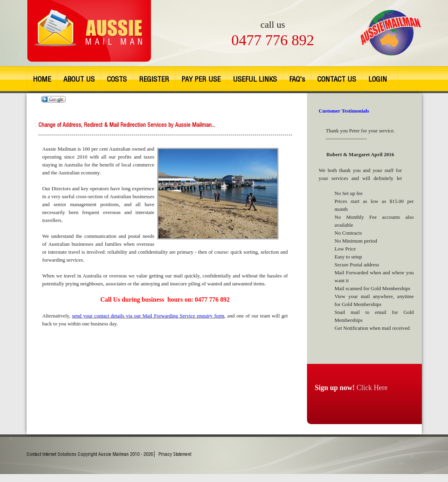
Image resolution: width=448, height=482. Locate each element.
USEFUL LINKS (255, 79)
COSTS (117, 79)
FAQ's (297, 79)
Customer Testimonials (344, 111)
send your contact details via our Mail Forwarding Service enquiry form (148, 316)
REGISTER (154, 79)
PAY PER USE (201, 79)
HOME (42, 79)
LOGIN (378, 79)
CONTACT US (337, 79)
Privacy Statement (175, 454)
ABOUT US (79, 79)
